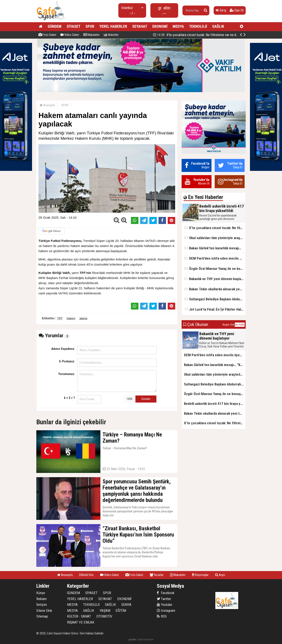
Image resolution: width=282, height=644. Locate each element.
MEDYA (178, 26)
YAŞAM (105, 611)
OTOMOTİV (104, 616)
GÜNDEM (55, 26)
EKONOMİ (160, 26)
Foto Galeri (47, 35)
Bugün (226, 325)
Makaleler (91, 35)
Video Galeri (70, 35)
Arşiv (220, 575)
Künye (41, 593)
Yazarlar (157, 575)
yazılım (132, 639)
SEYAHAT (140, 26)
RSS (162, 616)
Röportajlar (200, 575)
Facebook (166, 593)
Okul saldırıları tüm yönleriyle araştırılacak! (215, 238)
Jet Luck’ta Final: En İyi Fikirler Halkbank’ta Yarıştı (215, 309)
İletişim (42, 605)
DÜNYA (126, 605)
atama (83, 318)
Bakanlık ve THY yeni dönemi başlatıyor (215, 279)
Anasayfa (47, 105)
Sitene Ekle (44, 611)
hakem (71, 318)
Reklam (41, 599)
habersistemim (145, 639)
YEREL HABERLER (113, 26)
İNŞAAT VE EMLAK (81, 622)
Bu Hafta (240, 325)
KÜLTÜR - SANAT (79, 616)
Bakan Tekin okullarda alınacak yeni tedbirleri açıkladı (215, 289)
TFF (60, 318)
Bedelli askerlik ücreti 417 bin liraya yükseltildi (199, 35)
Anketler (111, 35)
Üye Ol (237, 10)
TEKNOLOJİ (198, 26)
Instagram (166, 611)
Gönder (146, 399)
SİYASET (73, 26)
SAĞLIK (218, 26)
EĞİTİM (121, 611)
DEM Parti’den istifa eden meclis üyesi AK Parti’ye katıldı (215, 258)
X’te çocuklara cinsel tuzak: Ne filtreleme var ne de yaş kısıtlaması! (215, 228)
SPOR (90, 26)
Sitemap (42, 616)
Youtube (164, 605)
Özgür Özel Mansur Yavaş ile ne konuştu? (215, 268)
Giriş (221, 10)
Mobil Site (86, 575)
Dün (232, 325)
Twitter (164, 599)
